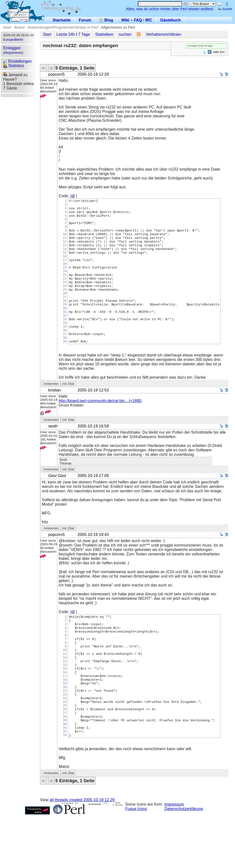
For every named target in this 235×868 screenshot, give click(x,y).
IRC (149, 20)
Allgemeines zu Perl (118, 27)
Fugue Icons (136, 862)
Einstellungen (18, 61)
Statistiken (104, 34)
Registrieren (13, 53)
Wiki (125, 20)
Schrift (225, 9)
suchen (125, 34)
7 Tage (84, 34)
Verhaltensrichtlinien (163, 34)
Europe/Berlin (13, 40)
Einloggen (12, 48)
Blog (106, 20)
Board (19, 27)
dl (73, 196)
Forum (85, 20)
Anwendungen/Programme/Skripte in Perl (63, 27)
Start (7, 27)
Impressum (174, 858)
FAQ (138, 20)
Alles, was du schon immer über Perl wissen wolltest (170, 9)
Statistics (14, 66)
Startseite (62, 20)
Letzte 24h (66, 34)
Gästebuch (170, 20)
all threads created (82, 853)
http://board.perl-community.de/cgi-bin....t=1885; (100, 430)
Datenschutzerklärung (184, 862)
